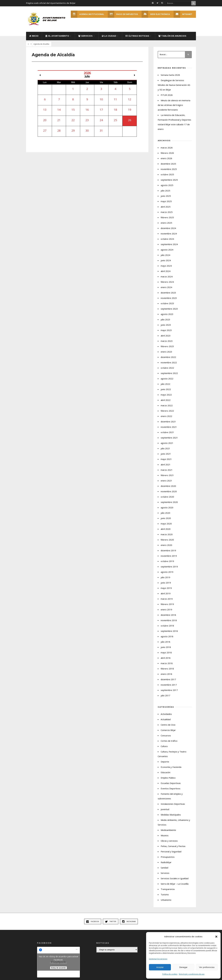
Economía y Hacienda (171, 767)
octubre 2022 (167, 368)
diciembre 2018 (168, 615)
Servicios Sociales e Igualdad (175, 878)
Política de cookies (170, 974)
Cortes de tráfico (169, 741)
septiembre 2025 (169, 180)
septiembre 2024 (169, 244)
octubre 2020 (167, 497)
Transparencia (168, 889)
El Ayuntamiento (57, 36)
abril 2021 (166, 464)
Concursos (166, 735)
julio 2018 (165, 642)
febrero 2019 (167, 604)
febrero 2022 (167, 411)
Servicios (85, 36)
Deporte (165, 762)
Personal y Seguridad (171, 852)
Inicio (34, 36)
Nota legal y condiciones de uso (192, 974)
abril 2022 (166, 400)
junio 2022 (166, 389)
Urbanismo (166, 900)
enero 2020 (166, 545)
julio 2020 (165, 513)
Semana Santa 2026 (170, 75)
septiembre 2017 (169, 690)
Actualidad (166, 719)
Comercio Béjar (168, 730)
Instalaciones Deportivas (173, 804)
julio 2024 (165, 255)
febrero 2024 (167, 282)
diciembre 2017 (168, 679)
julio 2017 (165, 695)
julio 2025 (165, 191)
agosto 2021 (167, 443)
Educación (166, 772)
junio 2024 (166, 260)
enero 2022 (166, 416)
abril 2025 (166, 207)
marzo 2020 (167, 534)
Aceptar (160, 967)
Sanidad (164, 868)
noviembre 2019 (169, 556)
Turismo (165, 894)
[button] (216, 937)
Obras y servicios (169, 841)
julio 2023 (165, 319)
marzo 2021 (167, 470)
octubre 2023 (167, 303)
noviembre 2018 (169, 620)
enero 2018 (166, 674)
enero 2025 (166, 223)
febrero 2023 (167, 346)
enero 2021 (166, 481)
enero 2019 (166, 610)
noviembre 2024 (169, 234)
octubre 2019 (167, 561)
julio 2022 (165, 384)
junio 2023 (166, 325)
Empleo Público (168, 778)
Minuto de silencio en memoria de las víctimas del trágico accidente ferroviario (174, 105)
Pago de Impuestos (123, 14)
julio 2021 (165, 448)
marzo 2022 (167, 405)
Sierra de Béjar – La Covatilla (175, 884)
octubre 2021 (167, 432)
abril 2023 (166, 336)
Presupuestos (168, 857)
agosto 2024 (167, 250)
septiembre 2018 (169, 631)
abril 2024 (166, 271)
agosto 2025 (167, 185)
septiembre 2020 (169, 502)
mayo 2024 (166, 266)
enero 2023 (166, 352)
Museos (165, 835)
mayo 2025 (166, 201)
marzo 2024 (167, 276)
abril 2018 (166, 658)
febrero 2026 (167, 153)
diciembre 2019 (168, 550)
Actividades (166, 714)
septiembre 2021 (169, 438)
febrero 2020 (167, 540)
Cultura (164, 746)
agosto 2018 (167, 636)
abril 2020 (166, 529)
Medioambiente (168, 830)
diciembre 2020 (168, 486)
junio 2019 (166, 583)
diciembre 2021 (168, 422)
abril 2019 (166, 593)
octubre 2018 (167, 626)
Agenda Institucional (87, 14)
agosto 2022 (167, 379)
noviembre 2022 (169, 362)
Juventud (165, 809)
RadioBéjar (166, 862)
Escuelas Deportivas (171, 783)
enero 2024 (166, 287)
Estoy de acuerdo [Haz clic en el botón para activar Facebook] (58, 968)
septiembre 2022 (169, 373)
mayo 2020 (166, 524)
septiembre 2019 (169, 567)
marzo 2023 (167, 341)
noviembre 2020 (169, 491)
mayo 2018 (166, 652)
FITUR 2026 (167, 95)
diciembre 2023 (168, 293)
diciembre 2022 (168, 357)
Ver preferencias (207, 967)
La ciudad (109, 36)
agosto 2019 (167, 572)
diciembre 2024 (168, 228)
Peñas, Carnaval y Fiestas (173, 846)
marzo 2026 (167, 148)
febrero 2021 (167, 475)
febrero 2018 (167, 669)
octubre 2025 (167, 174)
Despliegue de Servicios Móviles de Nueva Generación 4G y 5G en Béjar (174, 85)
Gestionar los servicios (158, 959)
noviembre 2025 (169, 169)
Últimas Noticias (137, 36)
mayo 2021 (166, 459)
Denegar (183, 967)
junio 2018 (166, 647)
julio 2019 (165, 577)
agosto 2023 (167, 314)
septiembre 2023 (169, 309)
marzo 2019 (167, 599)
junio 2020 (166, 518)
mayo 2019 (166, 588)
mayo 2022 (166, 395)
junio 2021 (166, 454)
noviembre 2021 (169, 427)
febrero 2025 (167, 217)
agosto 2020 (167, 507)
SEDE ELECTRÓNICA (156, 14)
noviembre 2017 (169, 685)
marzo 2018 (167, 663)
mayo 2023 (166, 330)
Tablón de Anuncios (172, 36)
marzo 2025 (167, 212)
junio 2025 (166, 196)
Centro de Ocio (168, 725)
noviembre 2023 (169, 298)
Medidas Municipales (171, 815)
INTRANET (183, 14)
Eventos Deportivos (171, 788)
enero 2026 (166, 158)
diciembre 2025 (168, 164)
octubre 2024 (167, 239)
